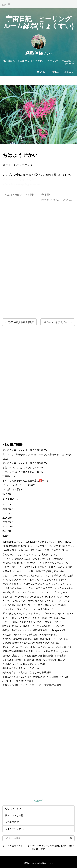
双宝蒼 (6, 476)
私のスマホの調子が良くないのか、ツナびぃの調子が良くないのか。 (38, 455)
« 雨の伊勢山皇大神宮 (19, 322)
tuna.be (38, 801)
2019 (5, 522)
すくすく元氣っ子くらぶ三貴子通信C (21, 463)
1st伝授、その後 (11, 489)
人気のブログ (12, 822)
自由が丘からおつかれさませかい (20, 472)
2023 (5, 505)
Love (56, 72)
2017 (5, 531)
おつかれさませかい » (58, 322)
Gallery (42, 72)
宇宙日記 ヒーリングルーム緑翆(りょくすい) (39, 22)
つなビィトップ (13, 809)
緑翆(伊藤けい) (39, 53)
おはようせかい (20, 155)
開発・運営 (39, 849)
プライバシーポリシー (36, 846)
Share (69, 72)
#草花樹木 (46, 195)
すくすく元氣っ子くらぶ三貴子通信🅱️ (22, 481)
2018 (5, 527)
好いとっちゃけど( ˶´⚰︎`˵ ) (16, 485)
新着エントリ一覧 (14, 815)
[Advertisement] (38, 267)
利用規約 (54, 846)
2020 (5, 518)
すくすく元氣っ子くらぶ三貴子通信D (21, 450)
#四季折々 (31, 195)
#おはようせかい (13, 195)
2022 (5, 509)
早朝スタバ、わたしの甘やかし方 (20, 467)
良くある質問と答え (13, 846)
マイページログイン (15, 829)
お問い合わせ (68, 846)
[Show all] (70, 63)
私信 (5, 494)
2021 (5, 513)
